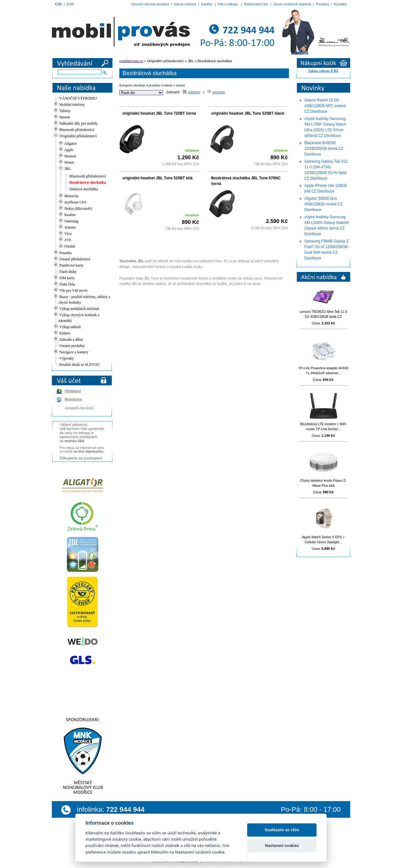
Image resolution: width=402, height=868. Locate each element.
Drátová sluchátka (84, 189)
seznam (216, 92)
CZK (58, 4)
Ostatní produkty (72, 346)
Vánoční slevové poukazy (150, 4)
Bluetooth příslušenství (88, 176)
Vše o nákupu (228, 4)
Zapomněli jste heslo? (79, 407)
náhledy (192, 92)
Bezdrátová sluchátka (88, 182)
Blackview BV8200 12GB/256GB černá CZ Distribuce (324, 149)
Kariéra (206, 4)
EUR (70, 4)
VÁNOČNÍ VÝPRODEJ (78, 98)
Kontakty (340, 4)
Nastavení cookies (282, 846)
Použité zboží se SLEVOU (79, 365)
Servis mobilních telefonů (292, 4)
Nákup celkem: (323, 71)
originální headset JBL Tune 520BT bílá (158, 178)
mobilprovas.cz (131, 61)
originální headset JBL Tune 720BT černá (159, 113)
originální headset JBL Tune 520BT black (248, 113)
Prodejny (323, 4)
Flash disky (68, 272)
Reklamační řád (256, 4)
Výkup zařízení (185, 4)
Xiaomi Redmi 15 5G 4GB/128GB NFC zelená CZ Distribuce (325, 106)
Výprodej (66, 358)
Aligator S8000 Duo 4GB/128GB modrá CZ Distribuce (323, 204)
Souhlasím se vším (282, 830)
